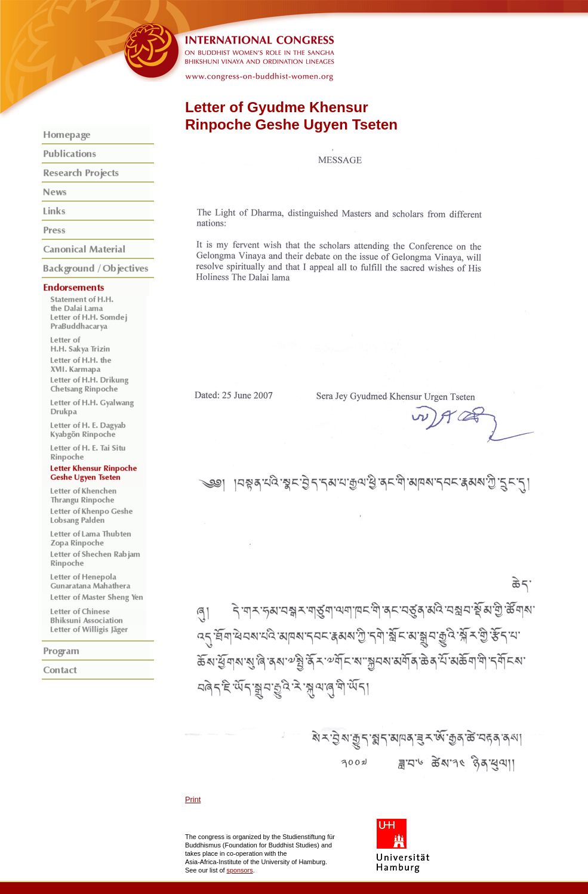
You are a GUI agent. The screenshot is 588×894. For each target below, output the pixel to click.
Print (193, 799)
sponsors (240, 870)
